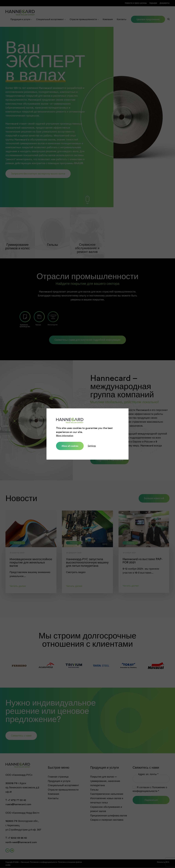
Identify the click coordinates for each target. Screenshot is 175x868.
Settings (92, 446)
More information (65, 436)
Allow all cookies (70, 446)
